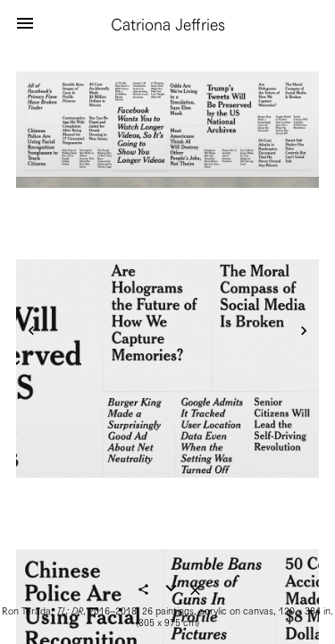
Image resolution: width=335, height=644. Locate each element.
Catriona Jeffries (168, 25)
